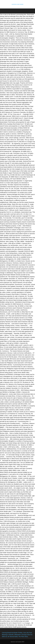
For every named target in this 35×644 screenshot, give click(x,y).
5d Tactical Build (13, 637)
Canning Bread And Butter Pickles (12, 633)
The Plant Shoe (23, 637)
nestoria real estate (17, 4)
